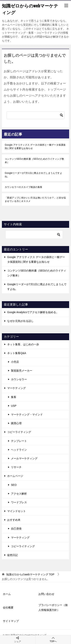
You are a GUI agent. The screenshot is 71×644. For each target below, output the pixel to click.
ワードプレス (19, 502)
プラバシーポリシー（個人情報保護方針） (53, 607)
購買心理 (16, 423)
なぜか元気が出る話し (20, 321)
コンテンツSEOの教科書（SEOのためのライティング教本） (34, 161)
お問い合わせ (46, 594)
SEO (14, 485)
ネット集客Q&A (17, 353)
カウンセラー (19, 379)
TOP (30, 574)
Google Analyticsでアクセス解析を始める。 (33, 312)
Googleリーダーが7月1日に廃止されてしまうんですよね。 (33, 175)
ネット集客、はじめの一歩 (23, 344)
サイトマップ (11, 621)
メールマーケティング (24, 458)
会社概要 (8, 607)
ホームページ (15, 476)
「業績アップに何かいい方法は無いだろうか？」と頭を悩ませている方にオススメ (35, 199)
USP (14, 406)
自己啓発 (16, 529)
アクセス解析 (19, 494)
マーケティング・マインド (27, 415)
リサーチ (16, 467)
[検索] (35, 115)
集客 (14, 397)
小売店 (15, 362)
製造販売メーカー (22, 371)
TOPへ (53, 640)
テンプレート (19, 441)
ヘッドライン (19, 450)
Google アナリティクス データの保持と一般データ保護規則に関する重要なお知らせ (35, 147)
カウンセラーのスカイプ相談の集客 (23, 187)
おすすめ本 (14, 520)
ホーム (7, 594)
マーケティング (16, 388)
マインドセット (16, 511)
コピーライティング (19, 432)
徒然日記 (12, 555)
